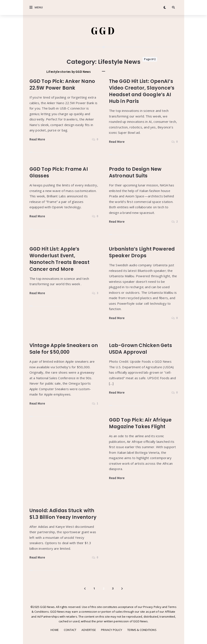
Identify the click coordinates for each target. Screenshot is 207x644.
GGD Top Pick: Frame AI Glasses (59, 173)
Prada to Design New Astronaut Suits (136, 173)
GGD (103, 31)
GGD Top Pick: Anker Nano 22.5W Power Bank (63, 85)
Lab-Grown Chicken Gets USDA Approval (141, 349)
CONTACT (70, 630)
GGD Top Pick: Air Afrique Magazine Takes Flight (141, 423)
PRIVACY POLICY (112, 630)
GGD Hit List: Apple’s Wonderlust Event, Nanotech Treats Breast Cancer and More (60, 259)
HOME (55, 630)
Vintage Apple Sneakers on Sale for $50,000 (60, 349)
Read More (37, 139)
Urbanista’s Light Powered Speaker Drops (143, 252)
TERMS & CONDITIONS (142, 630)
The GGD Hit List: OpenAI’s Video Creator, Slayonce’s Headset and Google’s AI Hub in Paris (142, 91)
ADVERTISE (89, 630)
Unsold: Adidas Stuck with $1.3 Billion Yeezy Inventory (64, 514)
